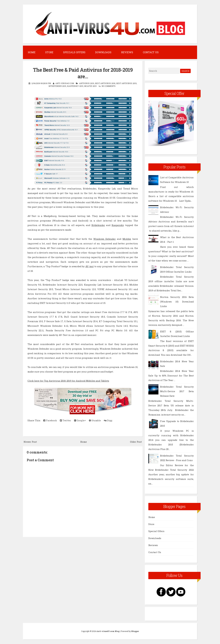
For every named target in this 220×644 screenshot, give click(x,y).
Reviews (127, 52)
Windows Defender (105, 239)
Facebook (50, 420)
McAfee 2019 (90, 86)
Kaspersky (118, 225)
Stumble (95, 420)
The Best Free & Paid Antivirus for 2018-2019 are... (83, 73)
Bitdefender (98, 225)
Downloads (103, 52)
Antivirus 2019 (87, 83)
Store (49, 52)
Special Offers (156, 531)
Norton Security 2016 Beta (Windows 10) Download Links (177, 302)
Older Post (136, 442)
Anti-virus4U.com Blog (108, 631)
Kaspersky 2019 (75, 86)
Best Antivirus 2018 (105, 83)
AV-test (90, 266)
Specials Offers (74, 52)
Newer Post (30, 442)
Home (32, 52)
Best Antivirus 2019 (126, 83)
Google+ (80, 420)
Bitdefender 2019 (57, 86)
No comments (109, 86)
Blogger (135, 631)
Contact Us (151, 52)
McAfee (127, 239)
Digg (108, 420)
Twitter (65, 420)
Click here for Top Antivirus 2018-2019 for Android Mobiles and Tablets (68, 381)
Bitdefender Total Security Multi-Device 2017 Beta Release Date (177, 391)
